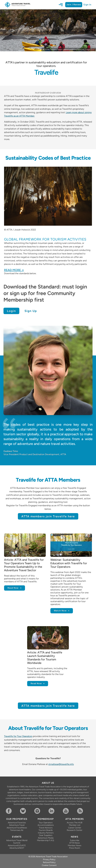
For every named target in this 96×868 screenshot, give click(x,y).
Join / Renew (74, 5)
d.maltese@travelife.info (61, 764)
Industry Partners (46, 833)
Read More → (14, 270)
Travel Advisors (46, 828)
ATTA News (75, 843)
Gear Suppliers (46, 835)
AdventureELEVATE (17, 845)
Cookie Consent (49, 865)
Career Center (75, 828)
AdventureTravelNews (17, 828)
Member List (75, 825)
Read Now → (15, 588)
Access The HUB (75, 823)
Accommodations (46, 825)
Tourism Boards (46, 830)
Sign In (87, 5)
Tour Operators (46, 823)
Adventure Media (46, 838)
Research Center (75, 830)
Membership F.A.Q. (46, 840)
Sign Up (31, 311)
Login (11, 311)
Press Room (75, 848)
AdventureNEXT (17, 848)
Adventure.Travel (17, 825)
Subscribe (75, 840)
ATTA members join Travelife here (48, 516)
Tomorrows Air (17, 830)
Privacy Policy (49, 859)
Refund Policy (49, 862)
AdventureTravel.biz (17, 823)
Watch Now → (62, 611)
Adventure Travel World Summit (17, 842)
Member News (75, 845)
